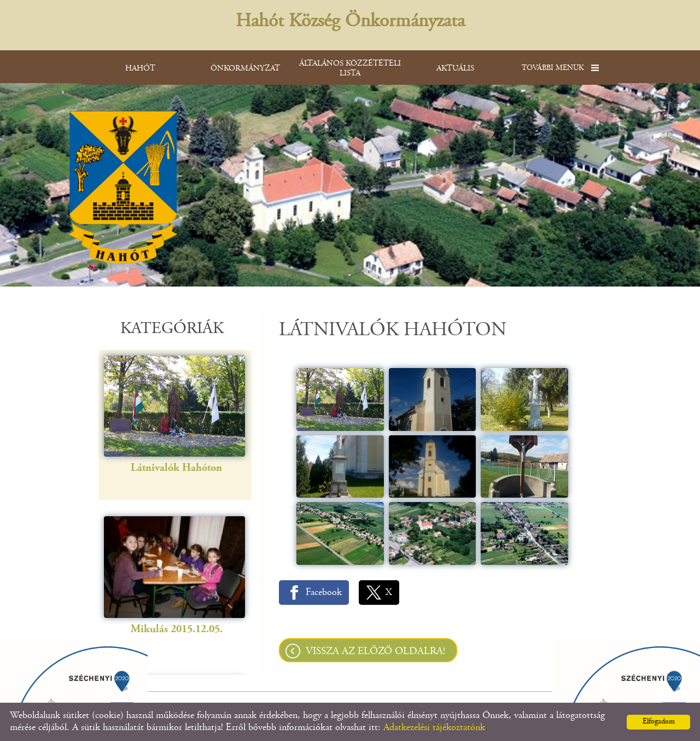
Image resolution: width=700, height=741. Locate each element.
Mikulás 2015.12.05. (177, 599)
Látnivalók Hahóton (176, 438)
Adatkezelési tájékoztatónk (434, 728)
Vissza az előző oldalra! (375, 652)
